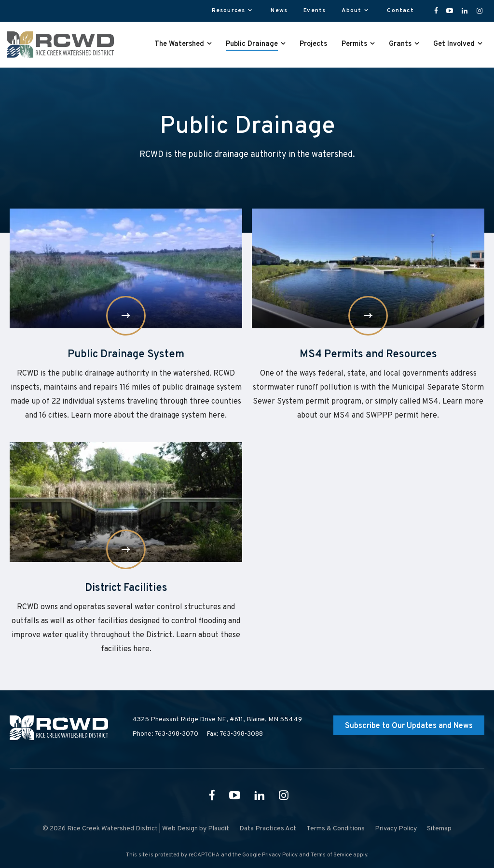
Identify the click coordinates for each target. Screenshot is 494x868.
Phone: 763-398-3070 (165, 734)
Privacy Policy (280, 855)
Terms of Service (331, 855)
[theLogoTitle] (60, 45)
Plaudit (219, 829)
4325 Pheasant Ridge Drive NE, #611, (217, 720)
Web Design (180, 829)
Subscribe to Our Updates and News (409, 726)
